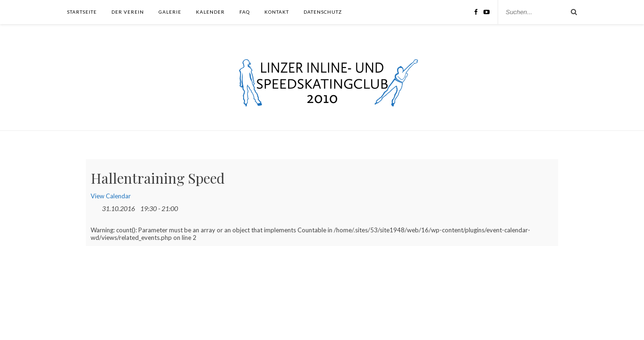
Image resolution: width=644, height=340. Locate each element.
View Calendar (111, 196)
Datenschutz (323, 12)
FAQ (245, 12)
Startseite (82, 12)
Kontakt (277, 12)
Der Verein (128, 12)
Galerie (170, 12)
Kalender (210, 12)
